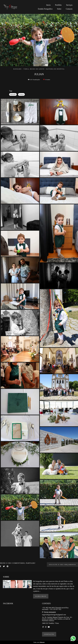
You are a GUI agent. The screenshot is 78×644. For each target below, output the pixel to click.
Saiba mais (41, 596)
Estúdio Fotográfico (45, 9)
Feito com (39, 642)
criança (21, 94)
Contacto (69, 9)
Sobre (59, 9)
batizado (13, 94)
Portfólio (58, 5)
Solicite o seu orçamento (62, 565)
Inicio (48, 5)
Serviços (69, 5)
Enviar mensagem (50, 612)
